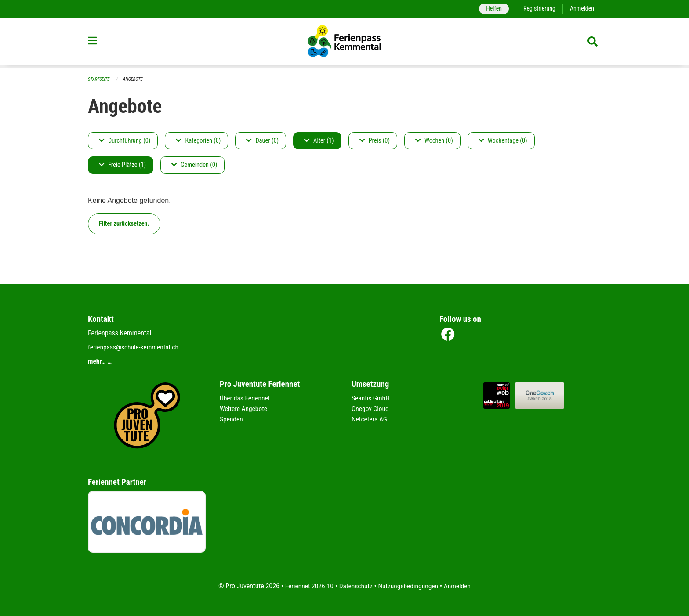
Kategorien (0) (198, 141)
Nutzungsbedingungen (409, 586)
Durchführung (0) (125, 141)
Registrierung (538, 9)
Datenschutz (355, 586)
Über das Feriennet (246, 398)
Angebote (134, 79)
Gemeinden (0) (194, 165)
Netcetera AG (370, 419)
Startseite (99, 79)
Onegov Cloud (371, 409)
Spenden (232, 419)
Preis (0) (375, 141)
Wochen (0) (434, 141)
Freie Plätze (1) (122, 165)
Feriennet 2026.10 (307, 586)
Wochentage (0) (503, 141)
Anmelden (582, 9)
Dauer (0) (262, 141)
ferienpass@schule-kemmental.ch (135, 347)
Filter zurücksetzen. (124, 224)
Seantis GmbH (371, 398)
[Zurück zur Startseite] (344, 43)
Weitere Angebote (244, 409)
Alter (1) (319, 141)
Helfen (491, 9)
